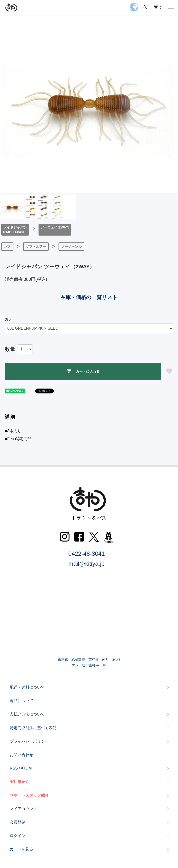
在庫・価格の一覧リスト (89, 297)
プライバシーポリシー (29, 741)
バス (7, 247)
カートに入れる (83, 371)
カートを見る (21, 849)
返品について (21, 701)
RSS (14, 768)
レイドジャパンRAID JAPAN (15, 230)
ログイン (18, 836)
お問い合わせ (21, 755)
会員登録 (18, 822)
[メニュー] (171, 7)
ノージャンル (71, 247)
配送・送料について (27, 687)
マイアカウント (23, 809)
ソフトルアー (36, 247)
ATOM (26, 768)
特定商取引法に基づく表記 (33, 728)
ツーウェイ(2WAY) (55, 227)
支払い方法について (27, 714)
